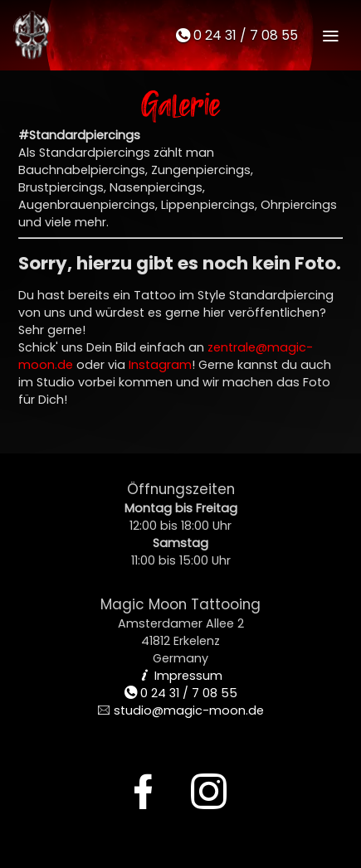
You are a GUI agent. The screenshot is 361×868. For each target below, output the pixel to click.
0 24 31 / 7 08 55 (237, 35)
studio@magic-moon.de (181, 710)
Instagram (160, 365)
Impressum (180, 676)
